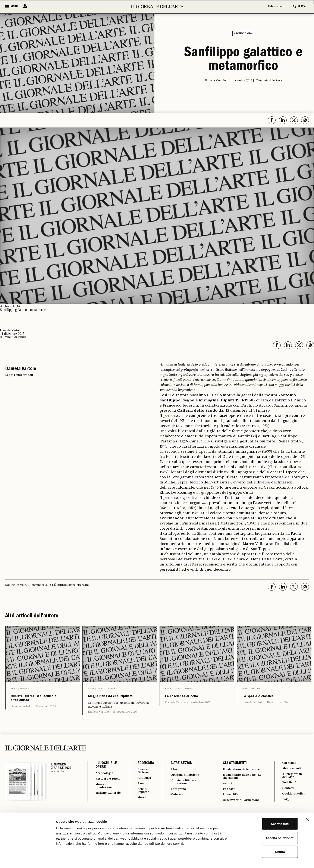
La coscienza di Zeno (193, 698)
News (14, 689)
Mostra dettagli (225, 860)
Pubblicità (289, 794)
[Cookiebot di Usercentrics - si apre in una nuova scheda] (28, 860)
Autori (226, 795)
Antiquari (142, 789)
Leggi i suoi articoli (19, 375)
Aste (138, 795)
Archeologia (106, 783)
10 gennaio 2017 (46, 712)
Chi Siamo (289, 773)
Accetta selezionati (267, 826)
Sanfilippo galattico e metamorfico (243, 60)
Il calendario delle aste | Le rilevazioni (241, 787)
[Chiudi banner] (307, 807)
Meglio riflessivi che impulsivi (114, 702)
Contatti (287, 800)
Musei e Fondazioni (105, 800)
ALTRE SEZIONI (179, 773)
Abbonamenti (276, 7)
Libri (171, 779)
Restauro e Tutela (104, 791)
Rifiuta (268, 840)
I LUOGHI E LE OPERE (106, 775)
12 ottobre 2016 (200, 705)
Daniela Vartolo (21, 712)
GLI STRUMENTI (232, 773)
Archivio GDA (243, 34)
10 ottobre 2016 (277, 705)
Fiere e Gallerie (107, 689)
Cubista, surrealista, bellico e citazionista (39, 702)
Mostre (25, 689)
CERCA (302, 7)
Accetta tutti (268, 812)
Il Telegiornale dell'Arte (293, 787)
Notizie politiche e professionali (183, 793)
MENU (14, 7)
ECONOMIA (142, 773)
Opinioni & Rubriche (185, 785)
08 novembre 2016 (125, 722)
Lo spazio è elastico (269, 698)
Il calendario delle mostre (243, 779)
